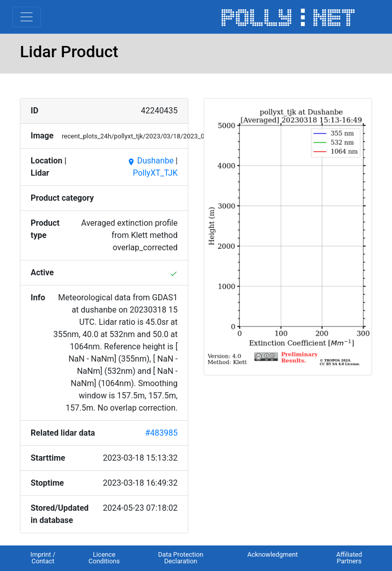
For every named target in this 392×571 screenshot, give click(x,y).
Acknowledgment (272, 554)
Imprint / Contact (43, 558)
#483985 (161, 433)
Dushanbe (150, 161)
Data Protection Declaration (181, 558)
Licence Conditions (104, 558)
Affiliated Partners (349, 558)
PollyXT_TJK (155, 173)
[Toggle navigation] (27, 17)
